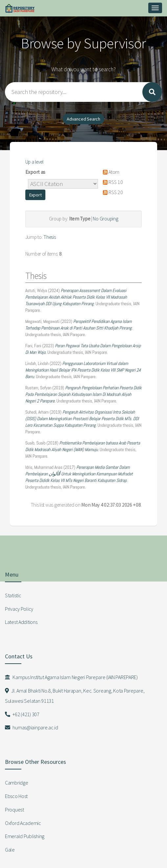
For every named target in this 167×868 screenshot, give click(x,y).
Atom (110, 172)
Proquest (14, 810)
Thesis (49, 237)
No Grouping (105, 219)
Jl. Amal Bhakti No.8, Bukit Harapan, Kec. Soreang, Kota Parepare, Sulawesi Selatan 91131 (75, 696)
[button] (36, 195)
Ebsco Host (16, 796)
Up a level (34, 162)
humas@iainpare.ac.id (32, 727)
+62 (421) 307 (22, 714)
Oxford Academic (23, 823)
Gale (10, 850)
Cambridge (16, 783)
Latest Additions (21, 622)
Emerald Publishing (25, 836)
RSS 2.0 (112, 192)
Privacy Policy (19, 609)
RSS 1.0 (112, 182)
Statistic (13, 595)
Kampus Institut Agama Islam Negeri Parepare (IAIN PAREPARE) (71, 677)
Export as (35, 172)
